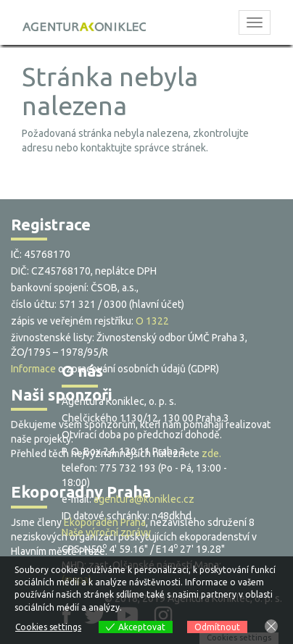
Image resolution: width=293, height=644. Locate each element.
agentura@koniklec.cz (144, 499)
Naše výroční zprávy (106, 532)
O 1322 (152, 321)
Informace (33, 369)
